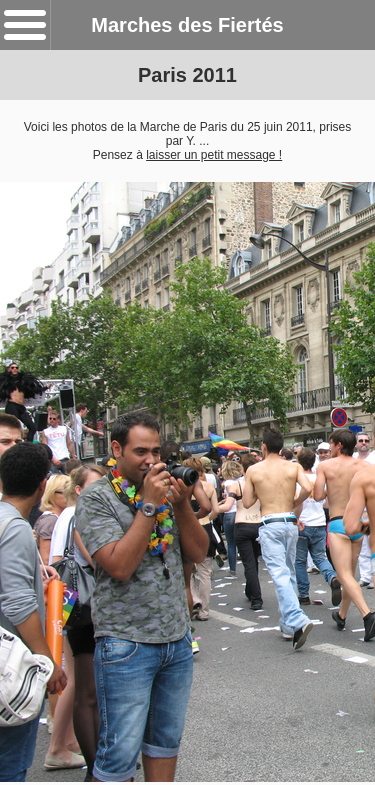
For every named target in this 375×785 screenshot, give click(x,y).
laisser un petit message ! (214, 155)
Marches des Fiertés (187, 25)
